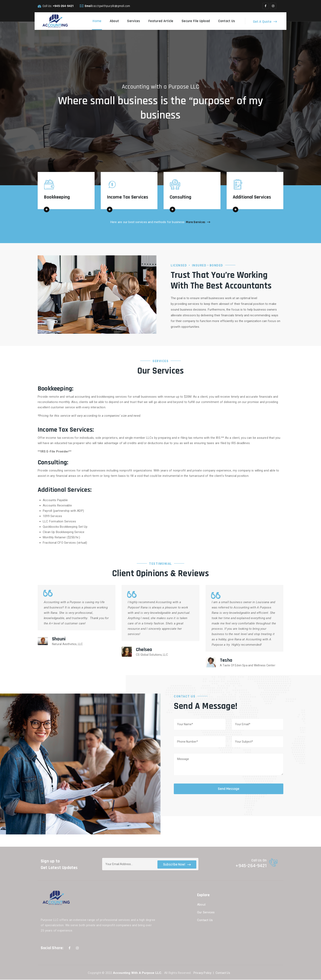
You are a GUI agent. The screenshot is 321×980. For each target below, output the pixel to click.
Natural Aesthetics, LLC (67, 644)
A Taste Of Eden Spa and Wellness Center (248, 666)
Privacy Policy (203, 973)
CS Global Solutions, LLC (152, 655)
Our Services (206, 913)
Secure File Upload (196, 21)
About (114, 21)
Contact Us (227, 21)
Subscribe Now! (177, 865)
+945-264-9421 (63, 6)
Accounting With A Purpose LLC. (138, 973)
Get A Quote (262, 21)
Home (97, 21)
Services (134, 21)
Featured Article (161, 21)
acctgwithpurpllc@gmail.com (112, 6)
